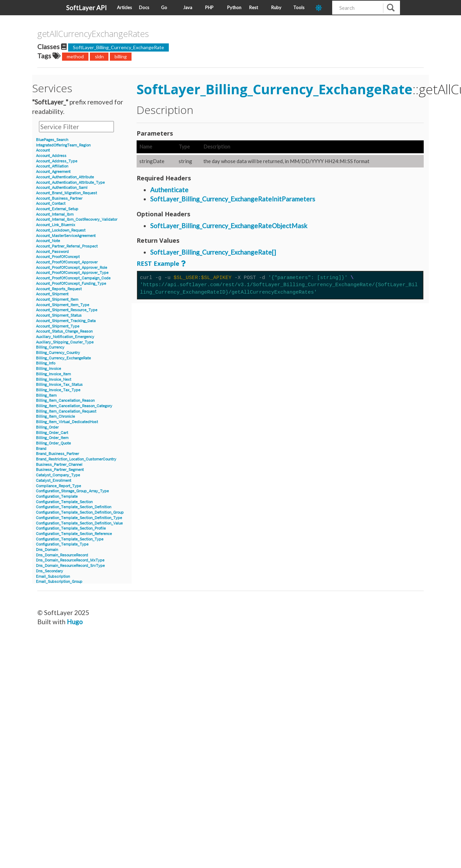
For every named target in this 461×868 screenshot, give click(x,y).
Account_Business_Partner (59, 199)
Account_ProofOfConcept (58, 257)
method (75, 56)
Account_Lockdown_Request (61, 230)
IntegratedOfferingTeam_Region (63, 145)
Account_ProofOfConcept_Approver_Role (72, 268)
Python (234, 7)
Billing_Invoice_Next (54, 380)
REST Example (158, 263)
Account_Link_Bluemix (56, 225)
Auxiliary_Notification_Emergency (65, 337)
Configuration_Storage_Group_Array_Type (72, 491)
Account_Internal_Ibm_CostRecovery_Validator (77, 220)
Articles (124, 7)
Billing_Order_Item (52, 438)
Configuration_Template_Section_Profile (71, 528)
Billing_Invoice (48, 369)
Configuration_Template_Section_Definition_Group (80, 512)
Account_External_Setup (57, 209)
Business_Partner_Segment (60, 470)
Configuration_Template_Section (64, 502)
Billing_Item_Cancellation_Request (66, 411)
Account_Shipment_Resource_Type (67, 310)
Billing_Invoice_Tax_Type (58, 390)
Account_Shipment (52, 294)
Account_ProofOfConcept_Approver (67, 262)
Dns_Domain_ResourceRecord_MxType (70, 560)
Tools (299, 7)
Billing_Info (46, 363)
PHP (209, 7)
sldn (99, 56)
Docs (144, 7)
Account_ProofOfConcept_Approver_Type (72, 273)
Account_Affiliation (52, 166)
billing (121, 56)
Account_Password (52, 252)
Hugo (75, 622)
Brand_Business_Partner (57, 454)
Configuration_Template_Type (62, 544)
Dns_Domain (47, 550)
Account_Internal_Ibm (55, 214)
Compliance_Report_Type (58, 486)
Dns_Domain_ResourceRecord (62, 555)
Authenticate (169, 190)
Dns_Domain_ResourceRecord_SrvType (70, 566)
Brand (41, 449)
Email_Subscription (53, 577)
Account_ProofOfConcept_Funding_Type (71, 284)
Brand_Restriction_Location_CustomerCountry (76, 459)
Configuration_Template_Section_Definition (74, 507)
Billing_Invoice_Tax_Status (59, 385)
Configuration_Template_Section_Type (70, 539)
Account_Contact (51, 204)
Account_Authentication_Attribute (65, 177)
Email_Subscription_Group (59, 582)
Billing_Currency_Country (58, 353)
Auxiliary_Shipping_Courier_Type (65, 342)
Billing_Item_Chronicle (55, 417)
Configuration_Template (57, 497)
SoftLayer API (86, 8)
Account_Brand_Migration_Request (66, 193)
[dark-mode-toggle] (321, 8)
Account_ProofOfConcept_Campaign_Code (73, 278)
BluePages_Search (52, 140)
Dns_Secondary (49, 571)
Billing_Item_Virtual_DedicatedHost (67, 422)
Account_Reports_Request (59, 289)
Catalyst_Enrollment (54, 481)
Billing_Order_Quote (53, 443)
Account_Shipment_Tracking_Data (66, 321)
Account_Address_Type (57, 161)
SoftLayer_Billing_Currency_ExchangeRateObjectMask (229, 226)
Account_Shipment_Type (58, 326)
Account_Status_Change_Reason (64, 331)
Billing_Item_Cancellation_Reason (65, 401)
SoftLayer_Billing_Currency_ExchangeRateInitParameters (233, 199)
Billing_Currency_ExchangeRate (63, 358)
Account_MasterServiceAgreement (66, 236)
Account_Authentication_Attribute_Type (70, 183)
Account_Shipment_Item (57, 300)
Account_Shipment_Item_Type (63, 305)
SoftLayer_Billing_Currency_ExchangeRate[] (213, 252)
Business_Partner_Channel (59, 465)
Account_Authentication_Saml (62, 188)
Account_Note (48, 241)
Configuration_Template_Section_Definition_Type (79, 518)
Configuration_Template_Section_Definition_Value (79, 523)
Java (188, 7)
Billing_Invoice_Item (53, 374)
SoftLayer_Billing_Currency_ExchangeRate (118, 47)
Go (164, 7)
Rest (254, 7)
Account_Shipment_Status (59, 315)
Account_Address (51, 156)
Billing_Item (46, 396)
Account (43, 150)
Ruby (276, 7)
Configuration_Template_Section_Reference (74, 534)
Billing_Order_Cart (52, 433)
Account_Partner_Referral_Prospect (67, 246)
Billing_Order (47, 427)
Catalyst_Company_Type (58, 475)
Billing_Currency (50, 347)
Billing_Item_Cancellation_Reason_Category (74, 406)
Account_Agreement (53, 172)
